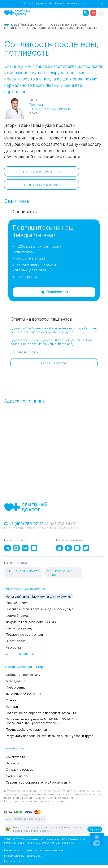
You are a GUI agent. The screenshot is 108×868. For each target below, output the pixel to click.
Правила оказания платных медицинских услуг (39, 609)
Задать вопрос (54, 364)
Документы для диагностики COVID (31, 622)
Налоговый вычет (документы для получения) (39, 596)
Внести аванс (16, 641)
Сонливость (25, 212)
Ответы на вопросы (20, 654)
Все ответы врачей (24, 352)
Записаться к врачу (42, 185)
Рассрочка (14, 647)
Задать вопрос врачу (42, 172)
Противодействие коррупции (27, 730)
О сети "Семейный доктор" (25, 667)
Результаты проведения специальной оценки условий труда (49, 736)
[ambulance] (93, 13)
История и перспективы (23, 675)
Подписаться (54, 292)
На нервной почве (59, 573)
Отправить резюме (20, 770)
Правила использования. (71, 4)
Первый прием (16, 603)
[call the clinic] (86, 13)
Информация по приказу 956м (23, 856)
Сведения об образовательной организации (38, 782)
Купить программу (19, 628)
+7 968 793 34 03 (60, 524)
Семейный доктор (23, 571)
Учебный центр (17, 776)
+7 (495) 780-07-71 (24, 524)
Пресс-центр (16, 687)
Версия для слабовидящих (26, 819)
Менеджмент (15, 681)
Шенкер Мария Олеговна (50, 109)
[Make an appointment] (97, 840)
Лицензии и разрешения (23, 694)
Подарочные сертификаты (25, 635)
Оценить (95, 829)
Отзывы (11, 700)
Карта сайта (12, 861)
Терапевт (36, 105)
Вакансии (13, 763)
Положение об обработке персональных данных (41, 713)
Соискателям (15, 757)
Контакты (12, 707)
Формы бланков (17, 616)
